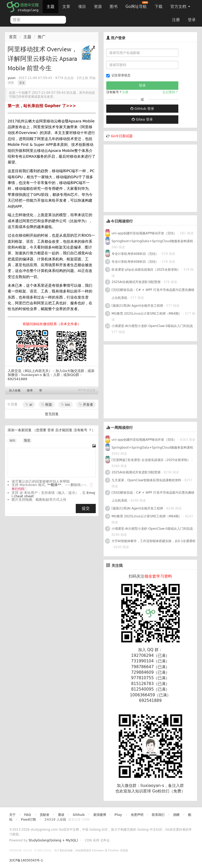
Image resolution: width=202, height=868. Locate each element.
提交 (86, 508)
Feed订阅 (29, 820)
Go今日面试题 (122, 136)
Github (79, 815)
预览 (27, 440)
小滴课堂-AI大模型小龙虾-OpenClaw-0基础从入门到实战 (152, 326)
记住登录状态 (118, 75)
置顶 (22, 83)
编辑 (12, 440)
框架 (47, 405)
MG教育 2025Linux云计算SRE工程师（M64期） (147, 314)
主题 (50, 7)
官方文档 (180, 7)
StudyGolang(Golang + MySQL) (53, 840)
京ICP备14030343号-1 (26, 860)
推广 (42, 37)
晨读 (61, 815)
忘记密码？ (170, 92)
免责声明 (137, 815)
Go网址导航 (137, 5)
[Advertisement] (143, 177)
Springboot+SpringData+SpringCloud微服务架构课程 (152, 241)
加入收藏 (15, 391)
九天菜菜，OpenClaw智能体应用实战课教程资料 (147, 480)
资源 (98, 7)
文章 (66, 7)
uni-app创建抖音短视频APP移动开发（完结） (144, 233)
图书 (114, 7)
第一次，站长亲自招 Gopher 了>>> (42, 106)
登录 (192, 20)
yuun (12, 78)
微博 (30, 391)
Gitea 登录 (142, 119)
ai (29, 405)
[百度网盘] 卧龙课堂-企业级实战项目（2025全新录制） (151, 460)
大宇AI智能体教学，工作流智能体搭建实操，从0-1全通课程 (153, 541)
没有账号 (80, 430)
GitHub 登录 (142, 109)
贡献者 (44, 815)
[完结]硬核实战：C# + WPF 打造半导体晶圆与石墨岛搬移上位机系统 (153, 294)
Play (118, 815)
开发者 (86, 405)
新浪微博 (100, 815)
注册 (176, 20)
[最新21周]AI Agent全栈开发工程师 (137, 306)
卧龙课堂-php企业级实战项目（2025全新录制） (146, 270)
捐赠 (176, 815)
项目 (82, 7)
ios (65, 405)
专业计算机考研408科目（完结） (135, 254)
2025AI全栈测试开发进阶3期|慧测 (137, 282)
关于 (12, 815)
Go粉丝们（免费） (169, 791)
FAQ (28, 815)
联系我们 (158, 815)
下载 (159, 7)
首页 (13, 37)
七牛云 (105, 840)
